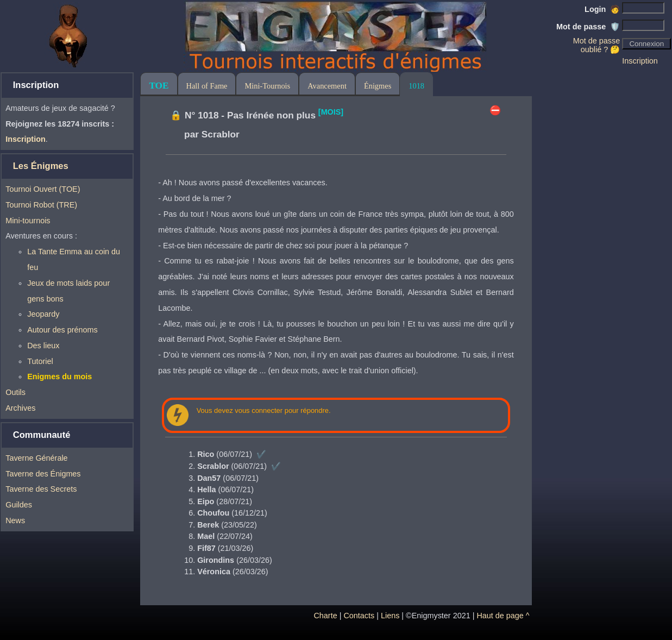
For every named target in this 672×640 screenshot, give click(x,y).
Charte (325, 616)
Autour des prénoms (62, 330)
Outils (15, 392)
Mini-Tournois (267, 86)
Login (602, 9)
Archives (20, 408)
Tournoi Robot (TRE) (41, 205)
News (15, 520)
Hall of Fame (207, 86)
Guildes (19, 505)
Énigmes (378, 86)
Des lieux (43, 346)
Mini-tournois (28, 221)
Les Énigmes (41, 166)
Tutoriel (40, 361)
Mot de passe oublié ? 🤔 (596, 45)
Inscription (640, 61)
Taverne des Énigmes (43, 474)
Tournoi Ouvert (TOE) (43, 189)
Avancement (327, 86)
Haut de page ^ (503, 616)
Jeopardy (43, 314)
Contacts (359, 616)
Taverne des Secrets (41, 489)
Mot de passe (588, 27)
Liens (390, 616)
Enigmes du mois (59, 377)
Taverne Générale (36, 458)
